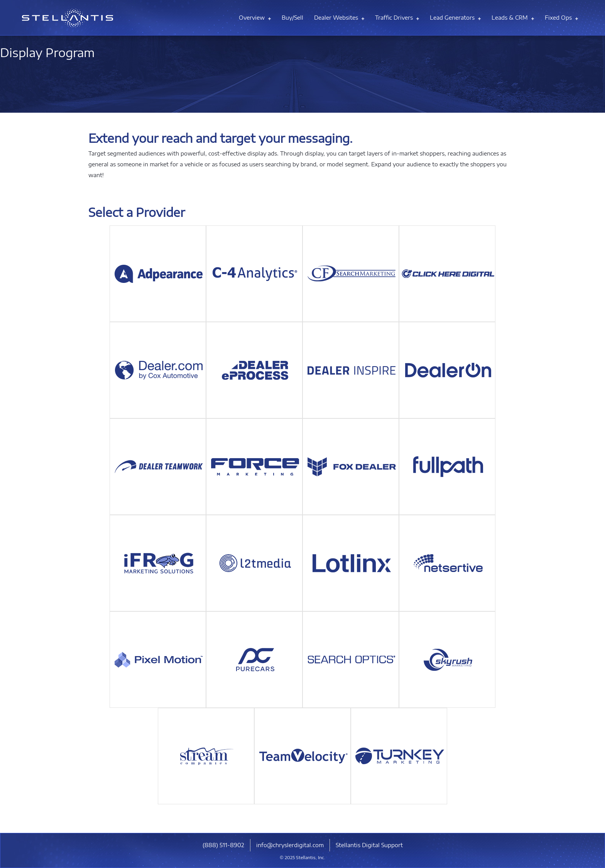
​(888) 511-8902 (223, 845)
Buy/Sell (292, 18)
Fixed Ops (561, 18)
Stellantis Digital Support (369, 845)
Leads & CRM (513, 18)
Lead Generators (455, 18)
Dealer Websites (339, 18)
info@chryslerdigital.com (290, 845)
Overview (255, 18)
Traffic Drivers (397, 18)
